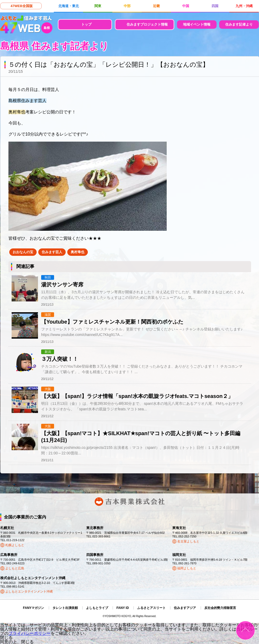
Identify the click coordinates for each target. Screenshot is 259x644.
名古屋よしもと (188, 541)
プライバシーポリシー (30, 633)
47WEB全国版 (22, 6)
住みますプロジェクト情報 (147, 24)
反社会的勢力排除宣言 (220, 608)
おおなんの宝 (23, 252)
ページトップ (245, 630)
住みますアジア (185, 608)
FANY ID (123, 608)
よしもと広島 (15, 568)
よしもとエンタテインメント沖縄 (29, 592)
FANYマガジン (33, 608)
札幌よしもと (15, 545)
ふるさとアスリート (151, 608)
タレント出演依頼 (65, 608)
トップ (86, 24)
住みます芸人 (52, 252)
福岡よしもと (187, 568)
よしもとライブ (97, 608)
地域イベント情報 (197, 24)
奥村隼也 (78, 252)
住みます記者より (239, 24)
